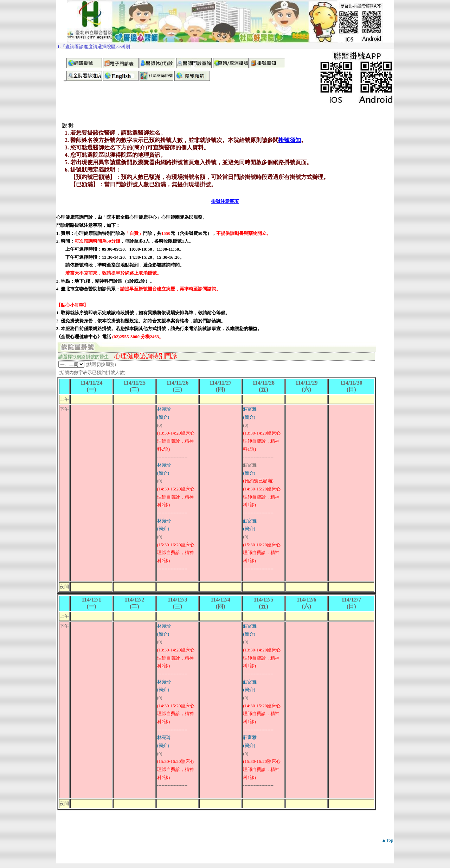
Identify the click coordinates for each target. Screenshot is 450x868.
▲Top (387, 840)
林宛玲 (164, 409)
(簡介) (163, 417)
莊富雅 (250, 409)
